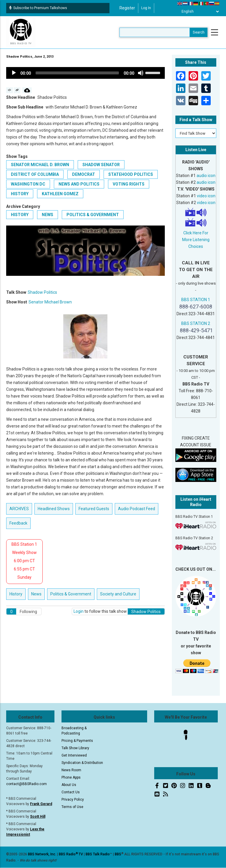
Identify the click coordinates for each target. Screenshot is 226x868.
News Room (71, 770)
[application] (85, 73)
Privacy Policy (73, 799)
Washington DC (28, 184)
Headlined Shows (54, 509)
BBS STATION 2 (196, 323)
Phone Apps (71, 777)
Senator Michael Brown (50, 302)
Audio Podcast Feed (137, 509)
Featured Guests (94, 509)
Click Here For (196, 233)
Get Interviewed (74, 755)
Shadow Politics (42, 292)
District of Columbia (35, 174)
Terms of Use (72, 807)
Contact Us (71, 792)
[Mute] (141, 73)
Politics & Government (93, 215)
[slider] (77, 73)
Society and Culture (118, 594)
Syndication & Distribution (82, 763)
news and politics (79, 184)
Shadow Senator (101, 165)
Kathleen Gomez (60, 194)
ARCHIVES (19, 509)
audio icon (206, 176)
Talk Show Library (75, 748)
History (20, 215)
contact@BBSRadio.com (26, 784)
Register (127, 8)
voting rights (129, 184)
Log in (146, 8)
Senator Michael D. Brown (40, 165)
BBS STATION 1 (196, 300)
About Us (69, 785)
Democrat (84, 174)
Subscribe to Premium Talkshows (38, 8)
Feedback (18, 523)
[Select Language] (199, 11)
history (20, 194)
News (48, 215)
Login (79, 611)
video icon (206, 196)
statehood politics (131, 174)
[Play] (14, 73)
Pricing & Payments (77, 741)
